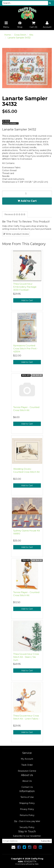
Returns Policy (27, 815)
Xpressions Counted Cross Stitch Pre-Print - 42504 (26, 349)
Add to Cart (27, 201)
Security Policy (27, 827)
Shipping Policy (27, 803)
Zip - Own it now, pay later (27, 821)
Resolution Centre (27, 771)
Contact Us (27, 787)
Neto (37, 864)
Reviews (15, 214)
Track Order (27, 765)
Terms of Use (27, 797)
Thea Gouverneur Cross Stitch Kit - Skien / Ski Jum (26, 657)
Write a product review (16, 234)
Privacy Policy (27, 809)
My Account (27, 759)
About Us (27, 781)
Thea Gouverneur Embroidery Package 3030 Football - (25, 287)
